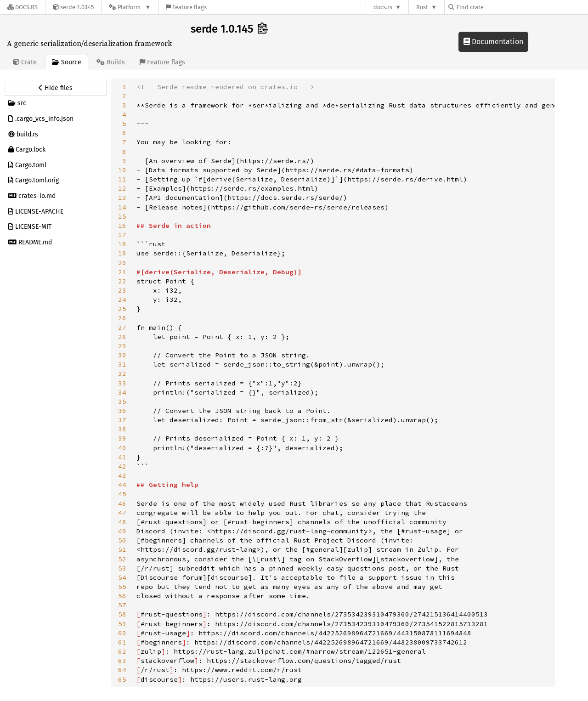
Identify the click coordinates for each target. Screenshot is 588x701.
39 (122, 438)
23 (122, 290)
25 (122, 309)
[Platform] (130, 7)
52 (122, 559)
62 (122, 651)
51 (122, 549)
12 (122, 188)
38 (122, 429)
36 (122, 411)
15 (122, 216)
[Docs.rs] (23, 7)
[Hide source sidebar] (56, 88)
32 (122, 373)
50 (122, 540)
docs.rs (383, 7)
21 (122, 272)
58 (122, 614)
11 (122, 179)
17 (122, 235)
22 (122, 281)
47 (122, 513)
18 (122, 244)
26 (122, 318)
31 (122, 364)
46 (122, 503)
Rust (422, 7)
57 (122, 605)
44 (122, 485)
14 (122, 207)
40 (122, 448)
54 (122, 577)
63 (122, 661)
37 (122, 420)
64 (122, 670)
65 (122, 679)
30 (122, 355)
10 (122, 170)
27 (122, 328)
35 (122, 401)
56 (122, 596)
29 (122, 346)
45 (122, 494)
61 (122, 642)
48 (122, 522)
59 (122, 624)
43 (122, 475)
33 (122, 383)
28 (122, 337)
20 (122, 263)
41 (122, 457)
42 (122, 466)
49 (122, 531)
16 (122, 226)
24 (122, 300)
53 (122, 568)
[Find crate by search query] (494, 7)
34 (122, 392)
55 (122, 587)
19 (122, 253)
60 (122, 633)
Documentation (493, 42)
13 (122, 198)
